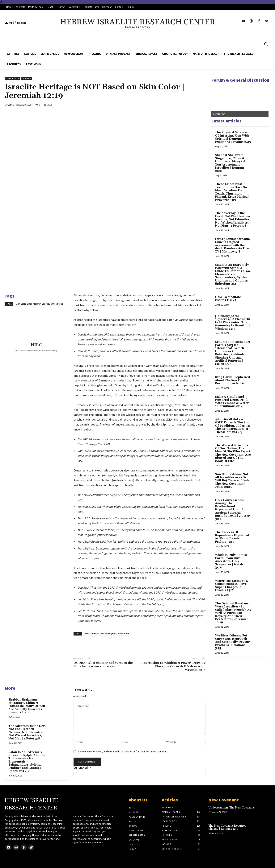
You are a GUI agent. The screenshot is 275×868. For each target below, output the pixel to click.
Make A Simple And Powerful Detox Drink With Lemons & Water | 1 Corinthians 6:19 (233, 402)
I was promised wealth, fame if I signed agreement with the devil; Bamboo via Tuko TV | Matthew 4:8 (233, 245)
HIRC (11, 105)
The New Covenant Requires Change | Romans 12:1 (227, 827)
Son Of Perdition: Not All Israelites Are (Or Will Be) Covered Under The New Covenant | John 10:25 (233, 481)
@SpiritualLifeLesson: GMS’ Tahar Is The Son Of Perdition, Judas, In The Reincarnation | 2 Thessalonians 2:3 (232, 426)
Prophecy (26, 78)
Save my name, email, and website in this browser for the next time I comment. (123, 751)
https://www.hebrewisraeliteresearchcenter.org (36, 350)
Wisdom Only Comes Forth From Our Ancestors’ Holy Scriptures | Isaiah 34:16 (231, 561)
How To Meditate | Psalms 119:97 (229, 299)
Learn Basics (12, 78)
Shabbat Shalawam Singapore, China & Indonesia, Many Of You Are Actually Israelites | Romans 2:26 (27, 706)
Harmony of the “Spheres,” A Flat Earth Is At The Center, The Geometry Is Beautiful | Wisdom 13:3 (233, 322)
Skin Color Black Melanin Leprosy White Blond (39, 304)
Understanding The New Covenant (231, 808)
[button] (266, 44)
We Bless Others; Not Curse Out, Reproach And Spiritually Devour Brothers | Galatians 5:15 (232, 642)
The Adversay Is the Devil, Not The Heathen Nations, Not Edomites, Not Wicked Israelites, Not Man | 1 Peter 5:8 (28, 732)
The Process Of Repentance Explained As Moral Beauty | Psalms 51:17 (232, 537)
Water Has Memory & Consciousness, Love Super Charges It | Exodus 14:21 (232, 586)
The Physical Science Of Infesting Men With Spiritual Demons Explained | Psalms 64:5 (233, 137)
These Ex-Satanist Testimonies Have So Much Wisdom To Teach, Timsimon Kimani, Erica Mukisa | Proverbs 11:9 (232, 192)
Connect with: (80, 696)
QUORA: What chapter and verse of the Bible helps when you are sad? (103, 665)
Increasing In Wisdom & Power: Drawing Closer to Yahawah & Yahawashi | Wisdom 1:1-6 (174, 666)
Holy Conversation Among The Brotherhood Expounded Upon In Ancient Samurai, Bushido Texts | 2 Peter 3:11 (232, 510)
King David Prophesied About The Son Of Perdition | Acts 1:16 (232, 380)
